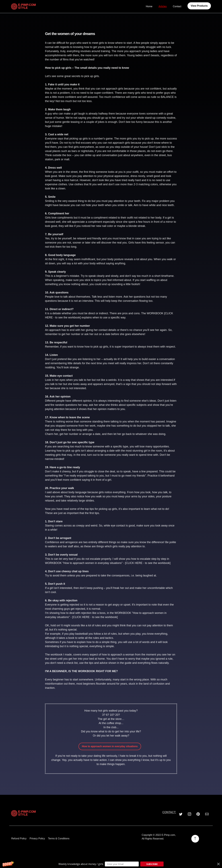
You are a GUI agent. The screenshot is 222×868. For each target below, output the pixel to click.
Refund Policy (19, 839)
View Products (199, 6)
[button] (111, 864)
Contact (177, 6)
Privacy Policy (37, 839)
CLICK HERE (134, 563)
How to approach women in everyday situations (110, 746)
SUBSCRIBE (152, 864)
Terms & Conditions (59, 839)
